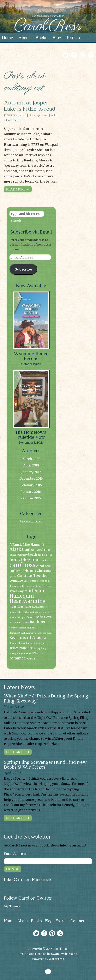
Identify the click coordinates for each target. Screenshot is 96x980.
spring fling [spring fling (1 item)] (40, 648)
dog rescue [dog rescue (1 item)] (15, 586)
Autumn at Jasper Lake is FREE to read (30, 105)
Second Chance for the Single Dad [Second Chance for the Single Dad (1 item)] (27, 643)
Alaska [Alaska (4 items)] (17, 549)
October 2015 (31, 498)
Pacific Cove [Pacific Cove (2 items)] (43, 617)
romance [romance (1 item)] (14, 628)
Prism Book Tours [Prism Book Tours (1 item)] (19, 623)
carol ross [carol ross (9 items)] (22, 565)
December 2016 (31, 478)
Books (36, 921)
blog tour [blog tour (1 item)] (47, 555)
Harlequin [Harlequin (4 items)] (35, 591)
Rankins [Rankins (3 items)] (37, 622)
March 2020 (31, 459)
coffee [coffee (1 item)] (41, 581)
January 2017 (31, 472)
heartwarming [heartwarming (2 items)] (20, 606)
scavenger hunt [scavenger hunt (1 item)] (43, 633)
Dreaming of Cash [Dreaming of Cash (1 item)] (32, 586)
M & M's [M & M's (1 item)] (34, 612)
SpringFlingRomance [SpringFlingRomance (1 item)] (21, 654)
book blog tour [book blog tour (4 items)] (25, 560)
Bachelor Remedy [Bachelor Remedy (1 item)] (18, 555)
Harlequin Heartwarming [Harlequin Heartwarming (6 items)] (28, 599)
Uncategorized (39, 115)
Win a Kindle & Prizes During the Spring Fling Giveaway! (46, 699)
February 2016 (31, 485)
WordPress (56, 959)
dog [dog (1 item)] (47, 581)
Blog (49, 921)
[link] (78, 54)
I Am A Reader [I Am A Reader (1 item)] (39, 607)
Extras (62, 921)
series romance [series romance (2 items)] (21, 648)
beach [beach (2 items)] (33, 555)
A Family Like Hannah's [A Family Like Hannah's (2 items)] (27, 545)
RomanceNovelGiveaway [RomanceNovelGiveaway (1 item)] (22, 633)
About (23, 921)
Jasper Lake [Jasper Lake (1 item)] (16, 612)
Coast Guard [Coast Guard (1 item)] (30, 581)
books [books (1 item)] (44, 560)
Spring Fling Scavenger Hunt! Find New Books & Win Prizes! (45, 765)
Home (9, 921)
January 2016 (31, 492)
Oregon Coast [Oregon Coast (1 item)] (25, 617)
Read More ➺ (18, 189)
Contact (77, 921)
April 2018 (31, 465)
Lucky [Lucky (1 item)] (26, 612)
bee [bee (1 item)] (40, 555)
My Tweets (12, 906)
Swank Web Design (64, 954)
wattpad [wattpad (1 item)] (31, 659)
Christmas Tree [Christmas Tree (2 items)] (29, 576)
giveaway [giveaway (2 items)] (17, 591)
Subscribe (23, 269)
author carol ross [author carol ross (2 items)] (37, 550)
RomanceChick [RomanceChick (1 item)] (27, 628)
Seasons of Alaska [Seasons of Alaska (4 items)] (28, 638)
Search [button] (16, 220)
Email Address (15, 854)
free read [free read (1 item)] (47, 586)
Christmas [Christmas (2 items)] (28, 571)
